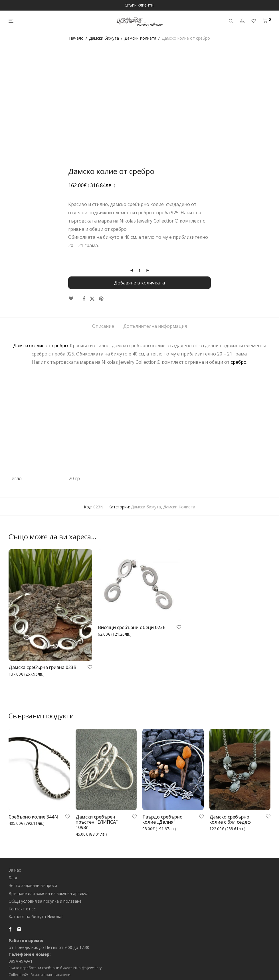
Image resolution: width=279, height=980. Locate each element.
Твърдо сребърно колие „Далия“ (162, 820)
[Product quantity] (139, 270)
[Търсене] (231, 21)
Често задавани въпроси (33, 885)
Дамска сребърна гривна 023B (43, 667)
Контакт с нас (22, 909)
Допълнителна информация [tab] (155, 326)
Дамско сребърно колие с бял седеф (230, 820)
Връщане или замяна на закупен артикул (48, 893)
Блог (13, 878)
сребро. (239, 362)
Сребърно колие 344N (33, 817)
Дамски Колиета (140, 38)
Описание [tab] (103, 326)
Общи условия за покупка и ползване (45, 901)
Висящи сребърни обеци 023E (132, 627)
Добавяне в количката (139, 283)
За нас (15, 870)
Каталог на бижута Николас (36, 917)
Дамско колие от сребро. (41, 345)
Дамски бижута (104, 38)
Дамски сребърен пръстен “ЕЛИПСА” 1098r (97, 822)
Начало (76, 38)
